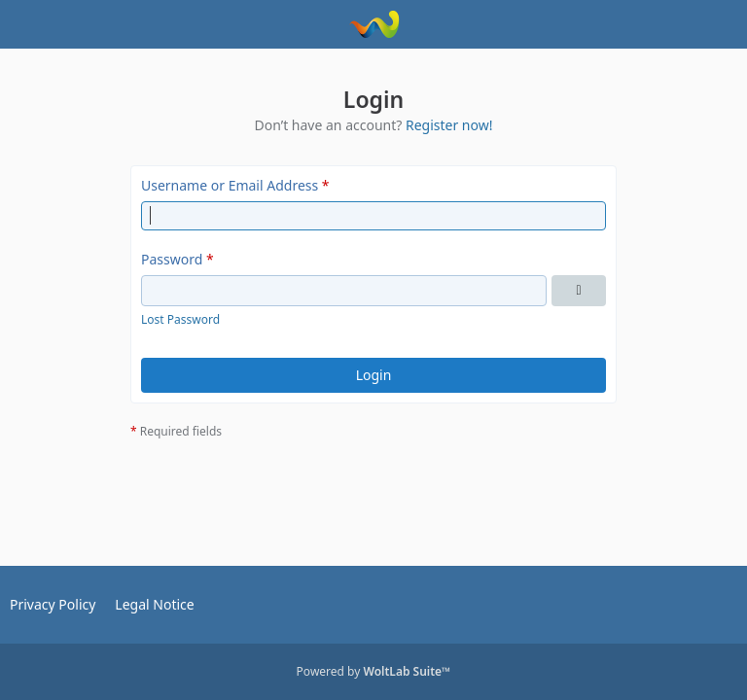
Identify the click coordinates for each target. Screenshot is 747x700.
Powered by (374, 671)
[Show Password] (579, 291)
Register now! (449, 125)
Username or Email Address (230, 185)
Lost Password (180, 319)
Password (172, 259)
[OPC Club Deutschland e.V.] (374, 24)
